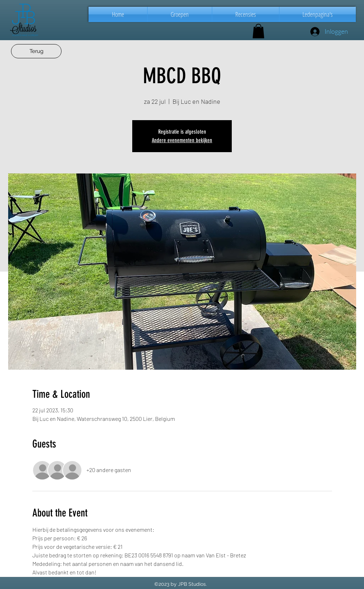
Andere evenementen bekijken (182, 140)
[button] (180, 14)
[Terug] (36, 51)
